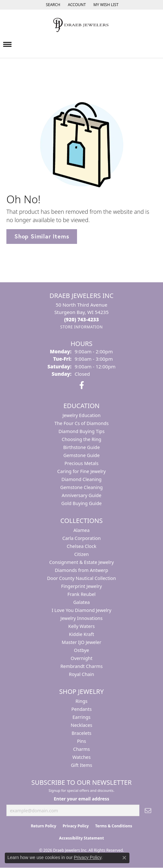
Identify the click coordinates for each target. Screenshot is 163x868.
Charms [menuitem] (81, 749)
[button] (52, 5)
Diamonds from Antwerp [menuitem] (82, 570)
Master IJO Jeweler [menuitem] (81, 642)
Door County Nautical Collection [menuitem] (81, 578)
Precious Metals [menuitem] (81, 463)
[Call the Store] (82, 319)
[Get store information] (81, 327)
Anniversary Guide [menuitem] (81, 495)
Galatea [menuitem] (81, 602)
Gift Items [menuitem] (82, 765)
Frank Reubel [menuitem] (81, 594)
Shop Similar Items (42, 236)
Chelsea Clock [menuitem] (82, 546)
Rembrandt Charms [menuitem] (81, 666)
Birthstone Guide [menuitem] (82, 447)
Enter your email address (81, 799)
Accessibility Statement (81, 838)
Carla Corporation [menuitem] (81, 538)
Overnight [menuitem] (81, 658)
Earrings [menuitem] (81, 717)
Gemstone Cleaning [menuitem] (82, 487)
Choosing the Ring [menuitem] (81, 439)
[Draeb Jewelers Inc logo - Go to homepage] (81, 25)
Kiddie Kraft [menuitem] (82, 634)
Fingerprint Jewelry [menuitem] (81, 586)
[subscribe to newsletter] (148, 811)
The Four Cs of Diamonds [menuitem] (81, 423)
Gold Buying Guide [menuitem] (81, 503)
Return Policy (43, 826)
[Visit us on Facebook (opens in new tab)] (82, 385)
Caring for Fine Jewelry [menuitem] (81, 471)
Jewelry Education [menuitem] (81, 415)
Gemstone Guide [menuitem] (81, 455)
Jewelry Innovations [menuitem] (81, 618)
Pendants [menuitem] (81, 709)
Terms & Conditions (114, 826)
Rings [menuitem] (81, 701)
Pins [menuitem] (81, 741)
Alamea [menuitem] (82, 530)
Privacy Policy (76, 826)
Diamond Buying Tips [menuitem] (81, 431)
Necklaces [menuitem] (81, 725)
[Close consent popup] (124, 858)
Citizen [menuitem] (81, 554)
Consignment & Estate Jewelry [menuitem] (81, 562)
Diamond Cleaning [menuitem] (81, 479)
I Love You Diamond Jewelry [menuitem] (82, 610)
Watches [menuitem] (81, 757)
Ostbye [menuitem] (81, 650)
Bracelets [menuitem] (81, 733)
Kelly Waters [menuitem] (82, 626)
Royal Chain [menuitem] (82, 674)
